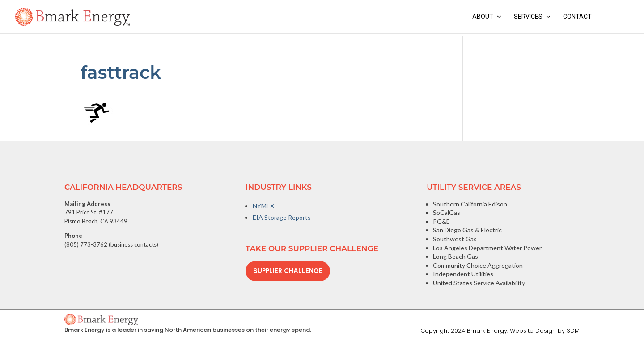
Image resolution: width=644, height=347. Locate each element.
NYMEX (263, 206)
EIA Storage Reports (282, 217)
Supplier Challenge (288, 271)
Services (528, 17)
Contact (577, 17)
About (483, 17)
